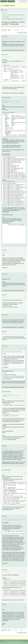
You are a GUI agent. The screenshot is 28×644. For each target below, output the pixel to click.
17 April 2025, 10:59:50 (6, 57)
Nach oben (4, 630)
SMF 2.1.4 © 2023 (11, 642)
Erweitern (12, 112)
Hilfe (5, 641)
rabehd (5, 36)
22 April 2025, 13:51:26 (6, 317)
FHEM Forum (9, 6)
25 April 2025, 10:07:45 (6, 518)
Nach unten (4, 30)
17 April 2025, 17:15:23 (6, 100)
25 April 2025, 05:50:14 (6, 472)
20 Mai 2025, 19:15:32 (6, 607)
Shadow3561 (7, 98)
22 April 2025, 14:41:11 (6, 334)
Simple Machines (18, 642)
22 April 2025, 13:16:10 (6, 276)
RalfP (5, 250)
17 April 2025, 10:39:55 (6, 39)
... (14, 30)
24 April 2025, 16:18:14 (6, 348)
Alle (22, 30)
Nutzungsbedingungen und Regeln (12, 641)
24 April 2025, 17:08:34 (6, 394)
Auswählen (7, 65)
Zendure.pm (5, 439)
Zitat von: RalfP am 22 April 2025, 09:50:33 (13, 352)
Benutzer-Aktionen (22, 33)
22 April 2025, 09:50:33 (6, 252)
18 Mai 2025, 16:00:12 (6, 572)
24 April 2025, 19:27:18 (6, 448)
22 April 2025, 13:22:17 (6, 297)
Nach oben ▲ (22, 641)
